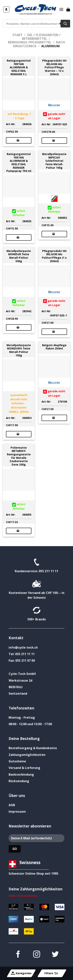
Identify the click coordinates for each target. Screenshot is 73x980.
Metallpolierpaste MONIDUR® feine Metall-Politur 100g (19, 350)
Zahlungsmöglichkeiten (27, 755)
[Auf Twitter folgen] (55, 955)
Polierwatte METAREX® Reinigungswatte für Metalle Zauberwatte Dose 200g (19, 456)
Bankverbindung (21, 774)
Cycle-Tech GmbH (22, 674)
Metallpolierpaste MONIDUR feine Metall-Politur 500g (19, 256)
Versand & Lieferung (24, 768)
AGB (12, 805)
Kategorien (21, 973)
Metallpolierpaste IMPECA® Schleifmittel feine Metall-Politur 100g (54, 161)
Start (17, 35)
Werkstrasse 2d (21, 680)
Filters (51, 973)
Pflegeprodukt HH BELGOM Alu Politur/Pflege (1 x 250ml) (54, 256)
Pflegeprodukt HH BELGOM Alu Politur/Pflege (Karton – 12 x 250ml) (54, 67)
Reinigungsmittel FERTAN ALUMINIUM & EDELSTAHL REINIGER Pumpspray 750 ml (19, 163)
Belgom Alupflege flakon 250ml (54, 347)
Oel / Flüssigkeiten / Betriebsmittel (41, 37)
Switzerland (18, 694)
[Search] (65, 24)
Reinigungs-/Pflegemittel (30, 42)
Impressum (17, 812)
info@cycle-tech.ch (23, 647)
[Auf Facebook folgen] (18, 955)
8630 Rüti (16, 687)
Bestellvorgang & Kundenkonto (33, 748)
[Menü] (61, 9)
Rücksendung (19, 781)
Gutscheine (17, 761)
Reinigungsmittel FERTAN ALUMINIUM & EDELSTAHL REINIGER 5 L (19, 67)
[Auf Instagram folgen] (36, 955)
